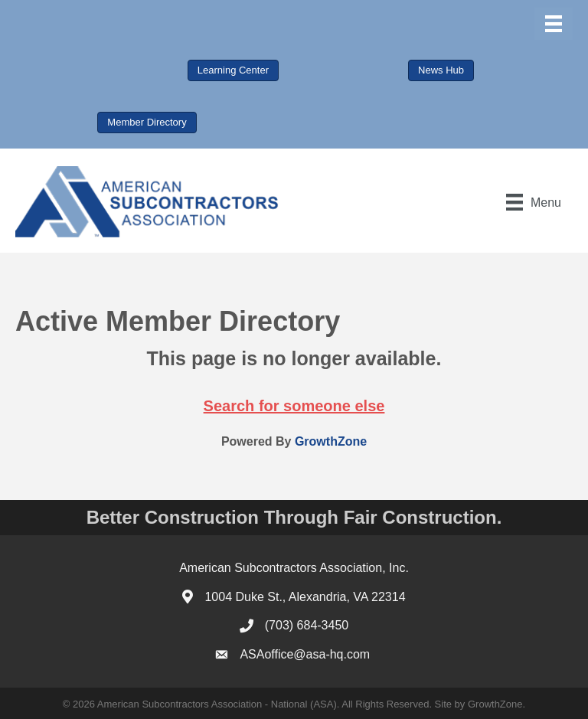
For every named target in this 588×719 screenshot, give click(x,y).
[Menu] (554, 24)
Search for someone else (294, 406)
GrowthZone (331, 441)
